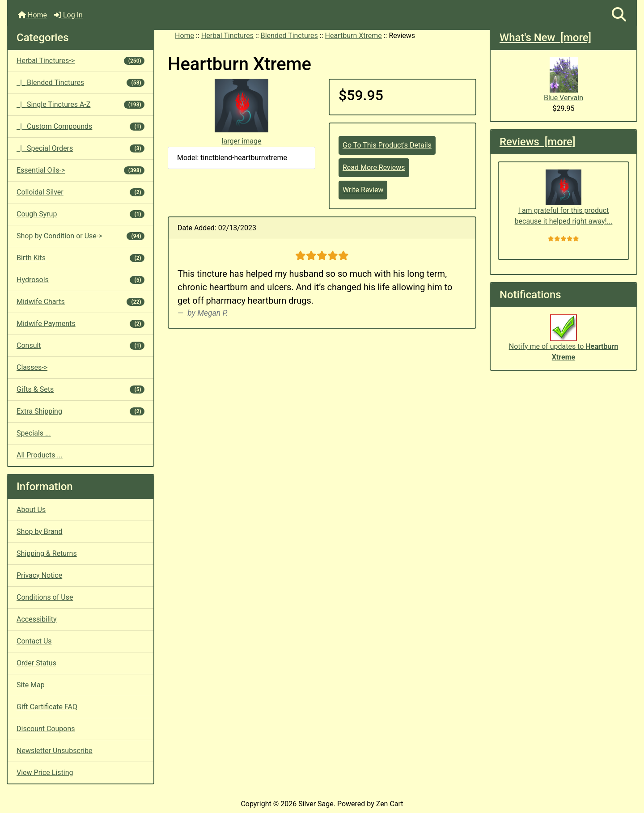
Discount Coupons (46, 729)
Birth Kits (80, 258)
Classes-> (32, 367)
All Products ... (40, 455)
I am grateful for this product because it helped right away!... (564, 197)
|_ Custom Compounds (80, 126)
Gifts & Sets (80, 389)
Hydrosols (80, 280)
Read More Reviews (374, 167)
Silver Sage (316, 804)
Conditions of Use (45, 597)
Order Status (36, 663)
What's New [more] (545, 38)
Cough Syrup (80, 214)
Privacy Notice (39, 575)
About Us (31, 510)
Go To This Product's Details (387, 145)
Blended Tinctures (289, 36)
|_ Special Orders (80, 148)
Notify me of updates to (564, 342)
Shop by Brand (39, 531)
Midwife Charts (80, 302)
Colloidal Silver (80, 192)
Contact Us (34, 641)
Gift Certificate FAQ (47, 707)
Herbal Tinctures (227, 36)
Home (32, 15)
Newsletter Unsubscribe (55, 751)
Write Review (363, 190)
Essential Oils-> (80, 170)
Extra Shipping (80, 411)
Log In (68, 15)
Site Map (31, 685)
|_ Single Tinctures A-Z (80, 104)
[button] (619, 15)
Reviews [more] (537, 142)
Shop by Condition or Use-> (80, 236)
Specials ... (34, 433)
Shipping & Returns (47, 553)
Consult (80, 345)
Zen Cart (390, 804)
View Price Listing (45, 773)
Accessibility (37, 619)
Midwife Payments (80, 324)
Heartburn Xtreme (354, 36)
